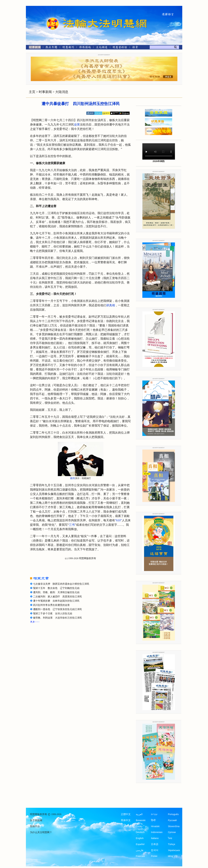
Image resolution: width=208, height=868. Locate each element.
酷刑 (73, 478)
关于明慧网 (36, 820)
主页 (32, 92)
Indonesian (157, 832)
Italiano (155, 838)
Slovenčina (174, 826)
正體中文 (126, 814)
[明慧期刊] (68, 48)
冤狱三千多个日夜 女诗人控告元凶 (53, 614)
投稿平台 (35, 826)
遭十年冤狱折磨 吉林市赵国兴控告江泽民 (56, 601)
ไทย (170, 838)
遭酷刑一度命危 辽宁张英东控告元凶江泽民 (57, 609)
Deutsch (140, 832)
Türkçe (172, 844)
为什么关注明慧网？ (41, 832)
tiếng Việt (173, 856)
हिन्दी (153, 820)
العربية (139, 814)
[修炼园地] (85, 48)
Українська (174, 850)
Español (140, 844)
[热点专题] (51, 48)
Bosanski (141, 820)
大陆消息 (62, 92)
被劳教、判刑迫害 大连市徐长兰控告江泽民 (57, 618)
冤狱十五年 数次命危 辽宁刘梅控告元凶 (56, 588)
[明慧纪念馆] (120, 48)
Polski (154, 856)
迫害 (77, 125)
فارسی (140, 850)
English (140, 838)
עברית (154, 814)
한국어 (155, 850)
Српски (172, 832)
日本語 (155, 844)
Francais (140, 856)
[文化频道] (102, 48)
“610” (118, 520)
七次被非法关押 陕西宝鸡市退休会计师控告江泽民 (61, 584)
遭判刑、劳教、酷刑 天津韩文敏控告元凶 (56, 592)
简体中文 (126, 820)
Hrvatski (155, 826)
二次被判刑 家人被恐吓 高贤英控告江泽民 (57, 597)
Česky (139, 826)
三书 (72, 525)
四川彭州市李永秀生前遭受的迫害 (51, 605)
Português (173, 814)
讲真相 (111, 305)
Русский (172, 820)
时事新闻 (45, 92)
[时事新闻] (34, 48)
